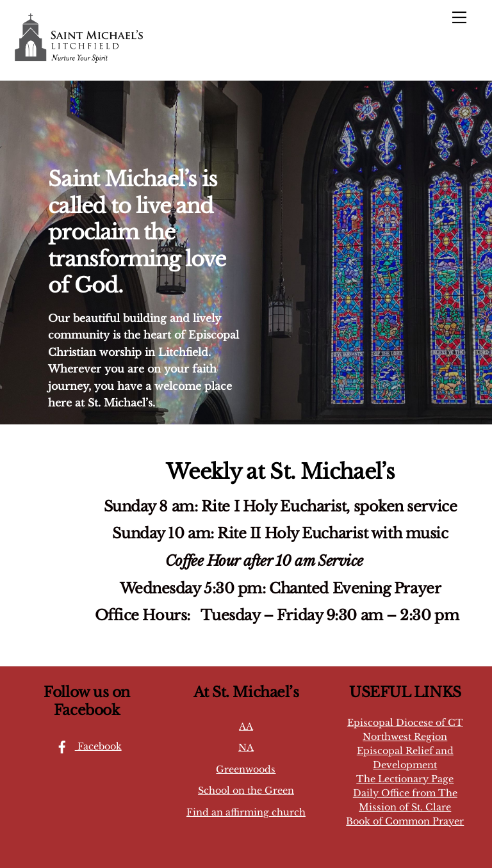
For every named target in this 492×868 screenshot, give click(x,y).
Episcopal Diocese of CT (405, 723)
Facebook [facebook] (86, 746)
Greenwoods (246, 769)
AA (246, 727)
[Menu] (459, 17)
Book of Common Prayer (405, 821)
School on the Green (246, 791)
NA (246, 748)
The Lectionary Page (405, 779)
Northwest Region (405, 737)
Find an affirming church (246, 812)
